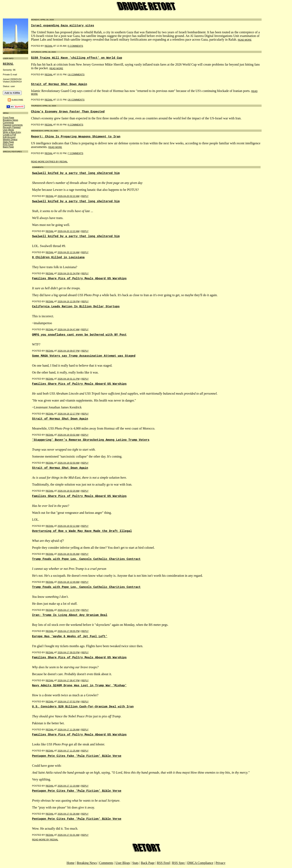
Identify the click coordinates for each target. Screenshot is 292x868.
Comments (8, 122)
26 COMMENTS (76, 100)
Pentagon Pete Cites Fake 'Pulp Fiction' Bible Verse (77, 756)
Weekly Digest (10, 139)
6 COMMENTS (76, 125)
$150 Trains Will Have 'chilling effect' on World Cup (77, 58)
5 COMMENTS (76, 46)
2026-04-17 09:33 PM (69, 652)
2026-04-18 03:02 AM (69, 435)
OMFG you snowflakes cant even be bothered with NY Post (79, 335)
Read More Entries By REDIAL (49, 162)
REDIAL (8, 64)
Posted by (39, 196)
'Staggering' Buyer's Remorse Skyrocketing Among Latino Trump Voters (91, 440)
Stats (135, 863)
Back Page (8, 147)
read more (245, 40)
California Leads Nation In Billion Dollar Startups (76, 307)
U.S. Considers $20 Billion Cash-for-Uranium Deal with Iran (83, 707)
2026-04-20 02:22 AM (69, 196)
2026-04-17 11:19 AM (69, 786)
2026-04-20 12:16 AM (69, 252)
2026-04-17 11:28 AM (69, 730)
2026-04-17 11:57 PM (69, 610)
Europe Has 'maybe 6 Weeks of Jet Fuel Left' (70, 636)
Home (70, 863)
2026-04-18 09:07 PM (69, 351)
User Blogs (8, 130)
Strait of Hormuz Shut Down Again (59, 84)
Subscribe (17, 100)
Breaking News (10, 120)
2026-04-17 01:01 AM (69, 835)
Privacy (221, 863)
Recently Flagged (12, 127)
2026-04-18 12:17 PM (69, 414)
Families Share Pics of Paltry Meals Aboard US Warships (79, 279)
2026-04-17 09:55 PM (69, 631)
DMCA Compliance (200, 863)
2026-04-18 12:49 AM (69, 582)
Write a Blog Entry (12, 132)
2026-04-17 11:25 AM (69, 751)
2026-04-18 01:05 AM (69, 554)
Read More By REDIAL (45, 840)
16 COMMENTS (76, 74)
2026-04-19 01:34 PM (69, 273)
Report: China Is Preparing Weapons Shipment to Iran (76, 137)
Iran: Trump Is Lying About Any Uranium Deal (70, 615)
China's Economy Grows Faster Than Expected (68, 112)
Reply (85, 196)
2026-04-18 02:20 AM (69, 491)
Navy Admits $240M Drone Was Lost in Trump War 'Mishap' (79, 686)
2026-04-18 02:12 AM (69, 526)
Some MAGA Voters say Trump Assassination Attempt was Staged (84, 356)
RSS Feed (8, 144)
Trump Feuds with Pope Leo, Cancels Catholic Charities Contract (86, 559)
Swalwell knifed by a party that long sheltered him (76, 173)
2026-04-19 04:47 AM (69, 329)
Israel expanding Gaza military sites (63, 26)
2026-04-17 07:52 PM (69, 702)
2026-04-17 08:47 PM (69, 680)
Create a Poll (9, 135)
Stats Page (8, 142)
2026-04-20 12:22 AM (69, 231)
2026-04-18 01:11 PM (69, 379)
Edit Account (9, 137)
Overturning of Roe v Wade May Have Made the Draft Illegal (82, 531)
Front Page (8, 118)
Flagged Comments (13, 125)
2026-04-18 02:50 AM (69, 463)
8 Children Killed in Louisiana (58, 257)
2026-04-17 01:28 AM (69, 814)
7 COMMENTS (76, 153)
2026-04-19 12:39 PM (69, 301)
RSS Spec (178, 863)
